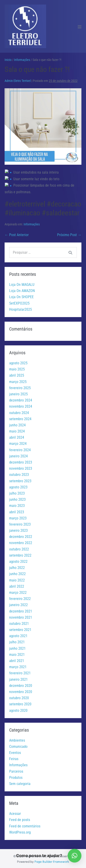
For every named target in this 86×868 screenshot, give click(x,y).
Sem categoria (20, 783)
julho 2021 (17, 641)
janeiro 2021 (18, 678)
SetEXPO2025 (19, 302)
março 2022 (18, 591)
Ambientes (17, 739)
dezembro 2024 (21, 399)
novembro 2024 (21, 405)
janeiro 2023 (18, 529)
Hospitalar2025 (21, 308)
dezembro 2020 (21, 684)
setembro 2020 (20, 703)
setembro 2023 (20, 480)
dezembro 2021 (21, 610)
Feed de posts (20, 819)
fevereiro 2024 (20, 449)
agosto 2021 (18, 635)
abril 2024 (17, 436)
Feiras (14, 758)
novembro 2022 (21, 542)
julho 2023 (17, 492)
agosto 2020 (18, 709)
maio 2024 (17, 430)
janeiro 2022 (18, 604)
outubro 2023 (19, 474)
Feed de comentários (25, 825)
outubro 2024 (19, 412)
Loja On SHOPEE (21, 296)
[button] (75, 856)
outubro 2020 (19, 697)
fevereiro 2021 (20, 672)
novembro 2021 (21, 616)
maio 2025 (17, 368)
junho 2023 (17, 498)
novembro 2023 (21, 467)
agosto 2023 (18, 486)
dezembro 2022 (21, 536)
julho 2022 (17, 567)
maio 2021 (17, 653)
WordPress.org (20, 831)
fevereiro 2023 (20, 523)
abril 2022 (17, 585)
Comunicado (18, 745)
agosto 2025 (18, 362)
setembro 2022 (20, 554)
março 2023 (18, 517)
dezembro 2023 (21, 461)
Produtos (16, 776)
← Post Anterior (17, 234)
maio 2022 (17, 579)
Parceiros (16, 770)
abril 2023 (17, 511)
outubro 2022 (19, 548)
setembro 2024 (20, 418)
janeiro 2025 (18, 393)
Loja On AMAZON (22, 290)
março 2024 (18, 443)
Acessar (15, 812)
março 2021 (18, 666)
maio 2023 (17, 505)
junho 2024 (17, 424)
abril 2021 (17, 660)
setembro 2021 (20, 629)
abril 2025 (17, 374)
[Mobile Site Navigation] (80, 27)
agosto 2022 (18, 560)
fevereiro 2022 (20, 598)
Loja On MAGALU (22, 283)
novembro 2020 (21, 691)
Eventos (15, 752)
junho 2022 (17, 573)
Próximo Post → (69, 234)
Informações (32, 223)
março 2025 (18, 381)
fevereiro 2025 (20, 387)
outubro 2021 (19, 622)
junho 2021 (17, 647)
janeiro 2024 (18, 455)
